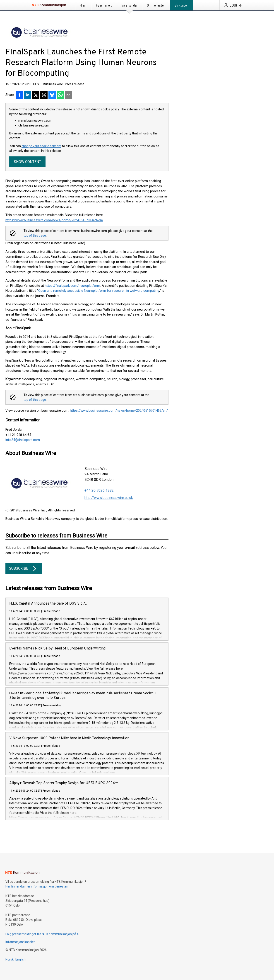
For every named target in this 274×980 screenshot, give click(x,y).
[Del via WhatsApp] (60, 95)
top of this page (35, 236)
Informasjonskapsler (20, 942)
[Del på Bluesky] (52, 95)
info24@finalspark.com (23, 440)
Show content (27, 162)
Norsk (10, 959)
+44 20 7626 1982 (99, 490)
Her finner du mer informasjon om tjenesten (37, 886)
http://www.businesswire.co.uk (109, 498)
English (20, 959)
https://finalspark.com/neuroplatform (72, 286)
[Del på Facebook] (19, 95)
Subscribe (24, 569)
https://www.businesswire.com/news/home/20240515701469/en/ (54, 220)
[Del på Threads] (44, 95)
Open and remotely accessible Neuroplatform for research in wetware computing (99, 291)
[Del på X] (36, 95)
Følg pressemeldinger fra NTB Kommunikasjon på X (42, 934)
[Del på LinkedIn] (28, 95)
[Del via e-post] (68, 95)
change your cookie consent (41, 146)
